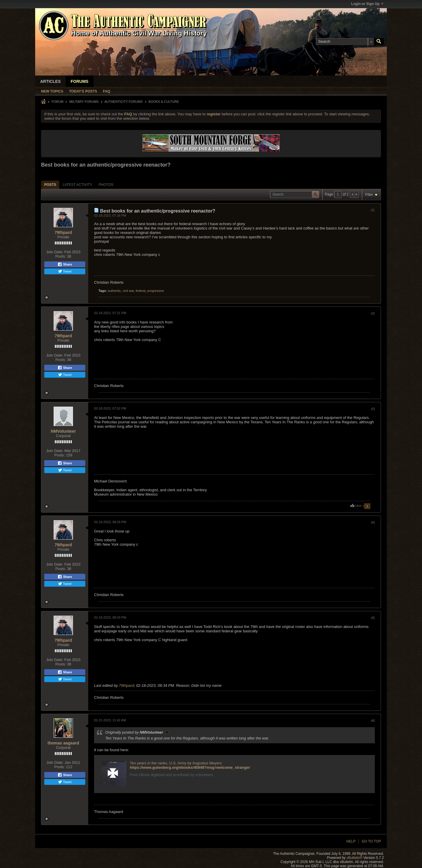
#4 (373, 523)
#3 (373, 409)
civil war (128, 291)
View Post (167, 732)
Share (65, 264)
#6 (373, 721)
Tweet (65, 271)
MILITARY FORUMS (84, 102)
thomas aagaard (63, 743)
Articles (50, 81)
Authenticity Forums (124, 102)
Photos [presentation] (106, 185)
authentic (114, 291)
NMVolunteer (63, 431)
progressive (156, 291)
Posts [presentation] (50, 185)
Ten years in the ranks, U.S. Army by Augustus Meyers (176, 763)
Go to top (371, 841)
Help (351, 841)
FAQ (107, 91)
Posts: (61, 256)
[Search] (345, 42)
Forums (80, 81)
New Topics (52, 91)
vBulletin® (354, 858)
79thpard (63, 232)
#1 (373, 210)
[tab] (50, 185)
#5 (373, 618)
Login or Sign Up (367, 4)
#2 (373, 314)
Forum (57, 102)
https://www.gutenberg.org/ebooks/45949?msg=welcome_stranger (190, 767)
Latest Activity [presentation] (78, 185)
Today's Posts (83, 91)
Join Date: (55, 252)
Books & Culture (164, 102)
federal (141, 291)
